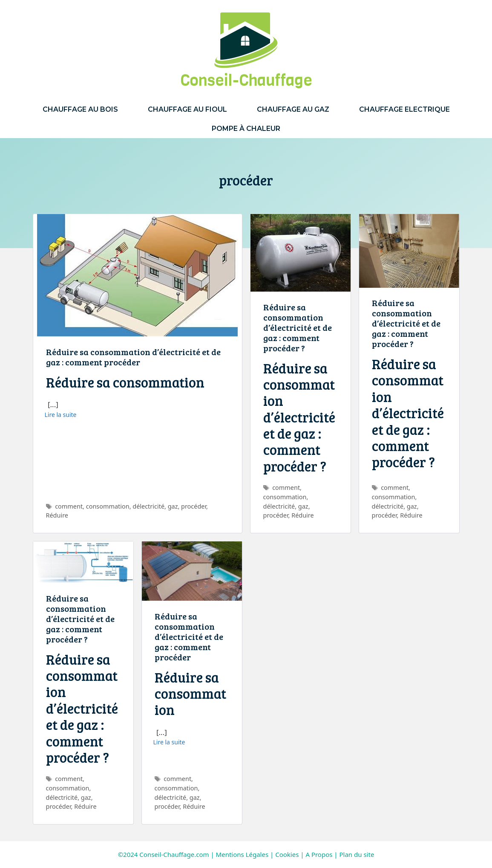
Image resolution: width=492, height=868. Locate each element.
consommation (108, 506)
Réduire (57, 515)
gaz (173, 506)
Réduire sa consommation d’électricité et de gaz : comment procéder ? (298, 327)
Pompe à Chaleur (246, 129)
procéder (194, 506)
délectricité (148, 506)
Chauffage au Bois (80, 109)
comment (69, 506)
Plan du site (357, 854)
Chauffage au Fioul (187, 109)
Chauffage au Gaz (293, 109)
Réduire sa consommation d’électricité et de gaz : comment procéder (133, 357)
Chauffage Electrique (404, 109)
